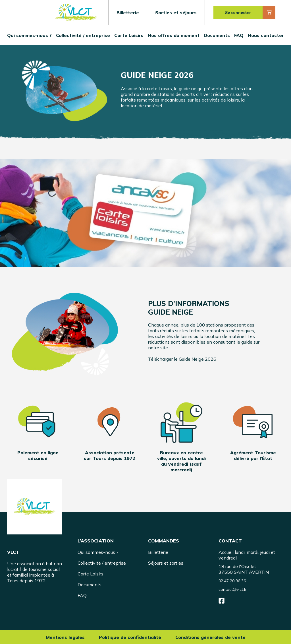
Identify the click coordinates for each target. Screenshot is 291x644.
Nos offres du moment (174, 35)
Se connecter (238, 13)
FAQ (239, 35)
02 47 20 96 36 (232, 581)
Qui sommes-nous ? (29, 35)
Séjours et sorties (166, 563)
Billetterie (128, 13)
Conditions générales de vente (210, 637)
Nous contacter (266, 35)
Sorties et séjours (176, 13)
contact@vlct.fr (233, 589)
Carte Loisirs (129, 35)
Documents (217, 35)
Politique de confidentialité (130, 637)
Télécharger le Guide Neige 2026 (182, 359)
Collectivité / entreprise (83, 35)
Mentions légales (65, 637)
